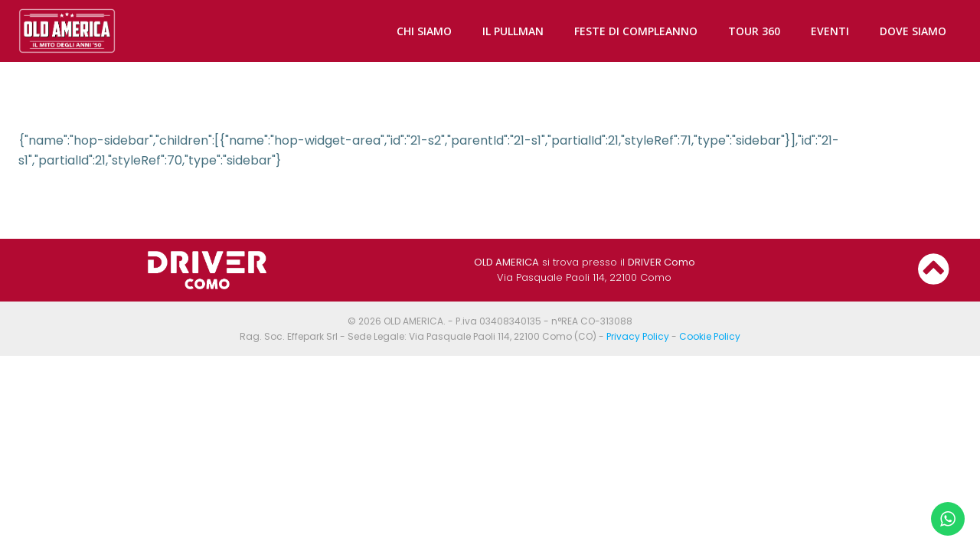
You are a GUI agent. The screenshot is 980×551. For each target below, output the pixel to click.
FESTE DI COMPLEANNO (636, 31)
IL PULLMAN (513, 31)
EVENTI (830, 31)
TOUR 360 (754, 31)
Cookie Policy (710, 336)
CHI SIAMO (424, 31)
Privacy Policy (638, 336)
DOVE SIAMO (913, 31)
